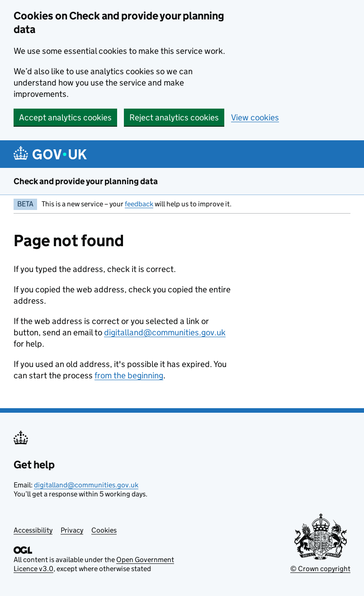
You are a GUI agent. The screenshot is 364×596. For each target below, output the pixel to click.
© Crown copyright (320, 569)
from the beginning (129, 375)
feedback (139, 204)
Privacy (72, 530)
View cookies (255, 117)
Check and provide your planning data (86, 181)
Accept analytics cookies (65, 117)
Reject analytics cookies (174, 117)
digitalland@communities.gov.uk (165, 332)
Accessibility (33, 530)
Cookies (104, 530)
